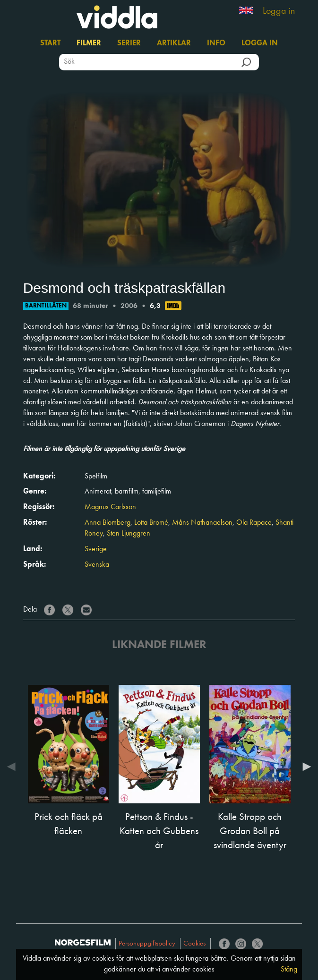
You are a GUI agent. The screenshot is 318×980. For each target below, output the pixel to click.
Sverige (96, 549)
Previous (14, 767)
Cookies (194, 944)
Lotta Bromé (151, 523)
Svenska (97, 565)
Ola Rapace (254, 523)
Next (304, 767)
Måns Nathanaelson (202, 523)
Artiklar (174, 43)
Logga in (279, 11)
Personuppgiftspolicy (147, 944)
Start (50, 43)
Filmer (89, 43)
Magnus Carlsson (110, 507)
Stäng (289, 970)
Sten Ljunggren (129, 534)
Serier (129, 43)
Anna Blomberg (107, 523)
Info (216, 43)
